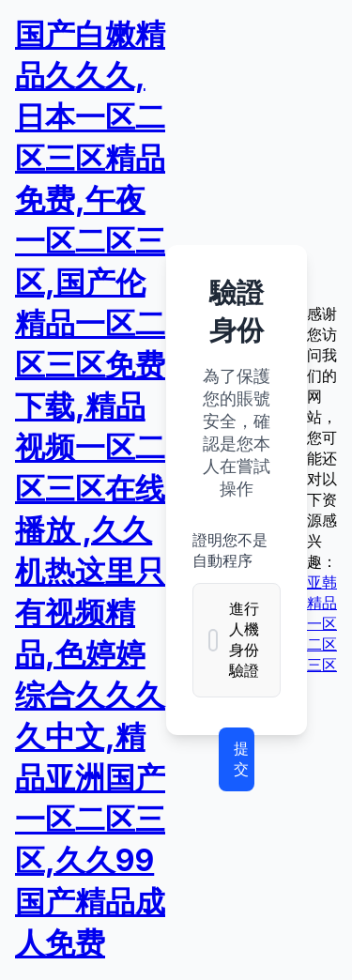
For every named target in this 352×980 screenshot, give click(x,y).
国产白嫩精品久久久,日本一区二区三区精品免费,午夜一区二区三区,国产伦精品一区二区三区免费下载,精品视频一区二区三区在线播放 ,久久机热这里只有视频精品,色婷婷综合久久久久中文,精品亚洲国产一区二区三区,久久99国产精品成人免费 (90, 489)
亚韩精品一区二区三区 (322, 623)
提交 (241, 758)
